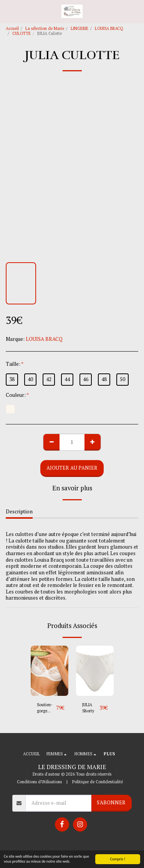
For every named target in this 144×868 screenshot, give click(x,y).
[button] (8, 11)
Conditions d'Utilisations (39, 782)
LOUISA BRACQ (109, 28)
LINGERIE (79, 28)
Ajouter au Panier (72, 468)
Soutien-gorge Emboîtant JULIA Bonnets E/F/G (46, 708)
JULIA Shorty (88, 708)
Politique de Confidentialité (98, 782)
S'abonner (111, 802)
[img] (50, 671)
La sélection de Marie (45, 28)
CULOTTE (22, 33)
